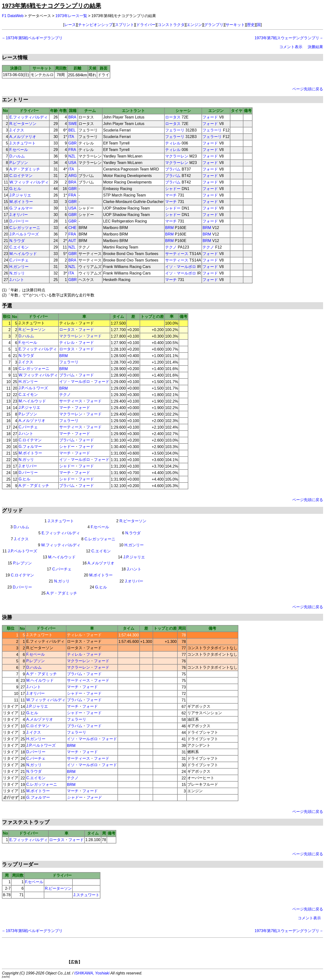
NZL (72, 156)
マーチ (171, 195)
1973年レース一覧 (71, 16)
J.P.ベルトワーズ (24, 234)
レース (70, 25)
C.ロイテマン (21, 176)
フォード (210, 117)
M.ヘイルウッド (23, 254)
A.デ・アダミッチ (25, 169)
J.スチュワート (22, 143)
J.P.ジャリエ (20, 195)
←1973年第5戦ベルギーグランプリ (32, 38)
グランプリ (214, 25)
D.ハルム (17, 156)
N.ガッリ (17, 273)
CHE (72, 228)
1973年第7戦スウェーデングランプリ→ (289, 38)
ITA (71, 137)
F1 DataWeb (13, 16)
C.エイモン (19, 247)
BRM (169, 228)
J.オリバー (19, 215)
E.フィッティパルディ (29, 117)
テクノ (171, 247)
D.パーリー (19, 221)
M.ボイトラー (21, 202)
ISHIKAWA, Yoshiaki (92, 973)
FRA (72, 150)
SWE (73, 124)
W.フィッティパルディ (29, 182)
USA (72, 163)
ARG (73, 176)
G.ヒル (15, 189)
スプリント (124, 25)
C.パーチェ (19, 260)
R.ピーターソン (23, 124)
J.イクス (17, 130)
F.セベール (19, 150)
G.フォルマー (21, 208)
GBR (73, 143)
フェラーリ (175, 130)
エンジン (194, 25)
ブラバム (173, 169)
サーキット (235, 25)
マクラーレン (177, 156)
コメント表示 (291, 47)
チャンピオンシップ (95, 25)
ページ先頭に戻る (308, 89)
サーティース (177, 254)
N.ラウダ (17, 241)
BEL (72, 130)
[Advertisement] (171, 953)
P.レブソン (19, 163)
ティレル (173, 143)
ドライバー (146, 25)
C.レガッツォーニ (25, 228)
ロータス (173, 117)
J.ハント (17, 280)
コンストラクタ (171, 25)
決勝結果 (315, 47)
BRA (72, 117)
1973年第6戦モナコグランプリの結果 (52, 6)
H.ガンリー (19, 267)
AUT (72, 241)
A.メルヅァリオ (23, 137)
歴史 (251, 25)
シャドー (173, 189)
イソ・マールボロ (181, 267)
